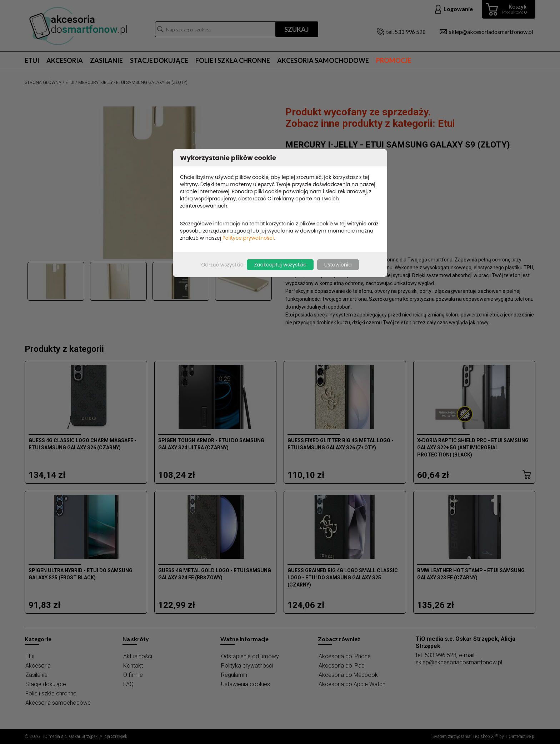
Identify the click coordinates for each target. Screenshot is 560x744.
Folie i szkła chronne (233, 60)
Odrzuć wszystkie (222, 265)
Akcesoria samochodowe (323, 60)
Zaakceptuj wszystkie (280, 265)
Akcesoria (65, 60)
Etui (32, 60)
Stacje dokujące (159, 60)
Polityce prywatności (248, 238)
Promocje (394, 60)
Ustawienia (338, 265)
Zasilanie (106, 60)
